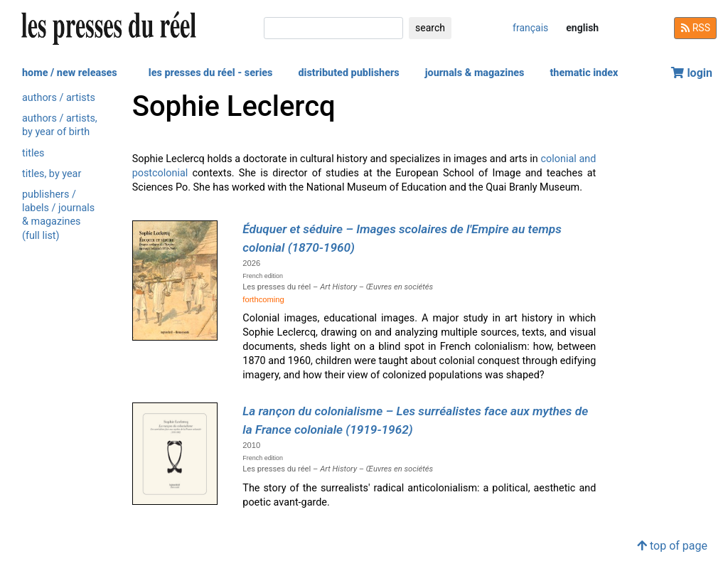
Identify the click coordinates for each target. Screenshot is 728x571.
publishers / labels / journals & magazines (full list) (58, 215)
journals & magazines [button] (475, 73)
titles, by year (52, 174)
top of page (672, 546)
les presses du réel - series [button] (211, 73)
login (692, 73)
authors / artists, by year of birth (60, 125)
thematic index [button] (584, 73)
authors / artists (59, 98)
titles (33, 153)
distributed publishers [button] (348, 73)
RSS (695, 28)
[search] (333, 28)
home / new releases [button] (70, 73)
